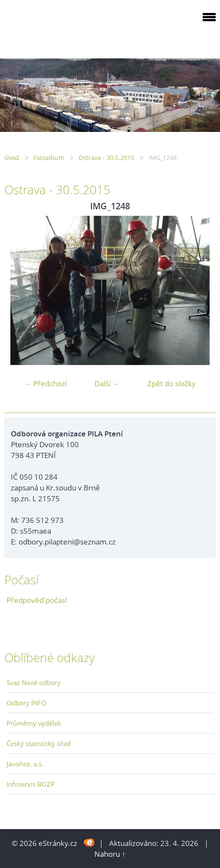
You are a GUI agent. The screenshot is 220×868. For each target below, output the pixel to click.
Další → (107, 383)
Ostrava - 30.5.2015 (106, 158)
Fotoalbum (49, 158)
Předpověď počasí (37, 600)
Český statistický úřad (39, 743)
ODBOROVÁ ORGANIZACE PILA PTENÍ (59, 27)
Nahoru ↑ (110, 854)
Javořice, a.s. (25, 764)
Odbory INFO (26, 703)
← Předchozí (45, 383)
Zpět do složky (171, 383)
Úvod (12, 158)
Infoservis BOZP (31, 784)
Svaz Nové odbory (34, 682)
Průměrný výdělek (34, 723)
